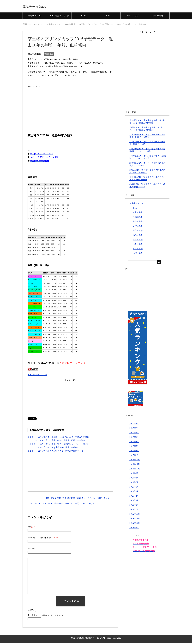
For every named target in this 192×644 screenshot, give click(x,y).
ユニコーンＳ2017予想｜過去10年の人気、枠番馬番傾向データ (55, 452)
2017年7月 (134, 429)
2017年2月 (134, 452)
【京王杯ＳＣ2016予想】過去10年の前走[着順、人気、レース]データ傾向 (77, 499)
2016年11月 (135, 465)
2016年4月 (134, 497)
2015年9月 (134, 528)
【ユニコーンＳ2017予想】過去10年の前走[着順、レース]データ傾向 (58, 445)
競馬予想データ (137, 204)
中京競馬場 (138, 231)
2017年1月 (134, 456)
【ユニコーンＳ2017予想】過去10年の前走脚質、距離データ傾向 (56, 441)
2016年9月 (134, 474)
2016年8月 (134, 479)
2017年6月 (134, 433)
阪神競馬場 (138, 227)
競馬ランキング (35, 16)
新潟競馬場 (138, 240)
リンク (84, 16)
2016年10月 (135, 470)
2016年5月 (134, 492)
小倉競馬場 (138, 245)
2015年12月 (135, 515)
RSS (108, 16)
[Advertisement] (46, 104)
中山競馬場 (138, 222)
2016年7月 (134, 483)
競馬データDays (39, 7)
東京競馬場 (49, 55)
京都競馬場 (138, 218)
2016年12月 (135, 461)
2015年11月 (135, 519)
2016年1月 (134, 510)
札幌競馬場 (138, 249)
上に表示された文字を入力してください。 (46, 616)
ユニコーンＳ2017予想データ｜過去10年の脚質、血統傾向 (53, 448)
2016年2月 (134, 506)
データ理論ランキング (59, 16)
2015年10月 (135, 524)
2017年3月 (134, 447)
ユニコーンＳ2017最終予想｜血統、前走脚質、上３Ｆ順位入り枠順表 (58, 438)
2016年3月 (134, 501)
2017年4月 (134, 442)
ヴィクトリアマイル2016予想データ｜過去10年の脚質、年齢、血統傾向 (63, 504)
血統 (135, 209)
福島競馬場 (138, 236)
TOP (32, 25)
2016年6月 (134, 488)
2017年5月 (134, 438)
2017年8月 (134, 424)
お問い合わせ (157, 16)
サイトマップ (133, 16)
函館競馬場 (138, 254)
